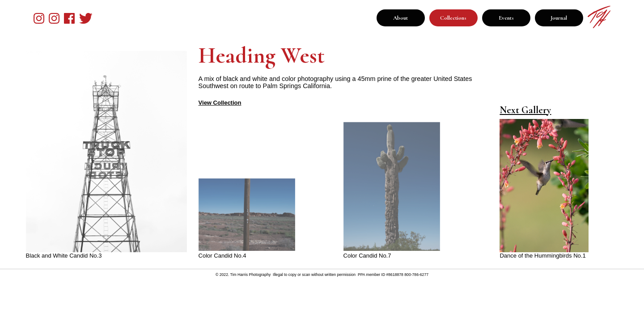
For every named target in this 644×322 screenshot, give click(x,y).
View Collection (220, 103)
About (400, 18)
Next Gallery (525, 110)
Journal (559, 18)
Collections (453, 18)
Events (506, 18)
